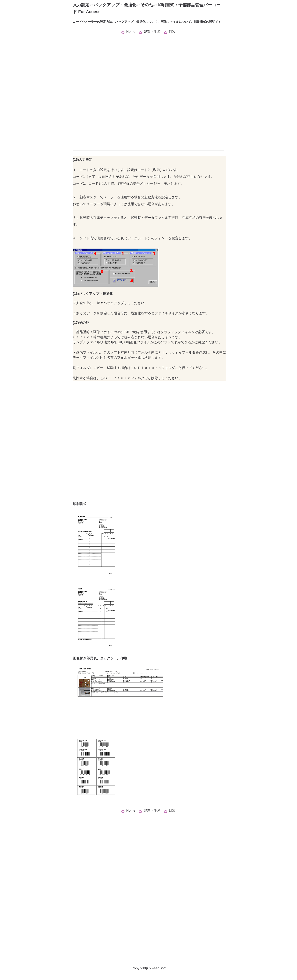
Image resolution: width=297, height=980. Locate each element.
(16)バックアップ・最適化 (93, 294)
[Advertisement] (148, 62)
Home (128, 32)
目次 (170, 32)
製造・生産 (150, 32)
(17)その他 (81, 323)
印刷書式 (80, 504)
